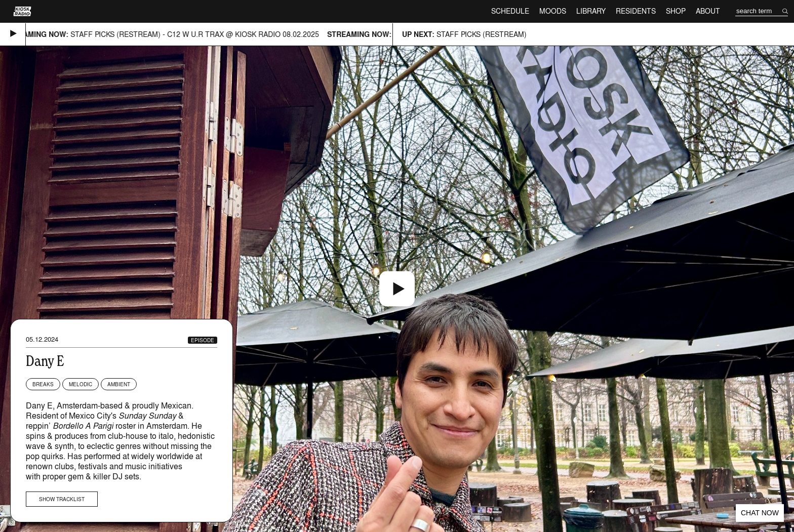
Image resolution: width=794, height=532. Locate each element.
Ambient (119, 384)
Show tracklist (62, 499)
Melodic (81, 384)
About (708, 11)
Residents (636, 11)
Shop (676, 11)
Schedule (510, 11)
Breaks (43, 384)
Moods (553, 11)
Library (591, 11)
